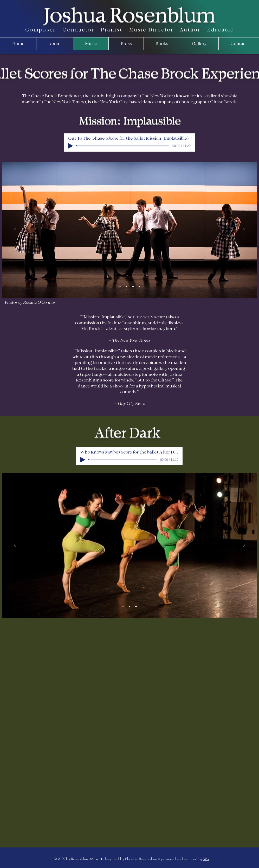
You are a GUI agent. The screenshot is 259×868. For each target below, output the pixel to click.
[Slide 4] (139, 287)
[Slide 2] (126, 287)
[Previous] (15, 230)
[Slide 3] (133, 287)
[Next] (244, 230)
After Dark (128, 433)
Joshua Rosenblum (129, 15)
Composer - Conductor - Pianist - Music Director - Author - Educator (130, 30)
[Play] (70, 146)
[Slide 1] (120, 287)
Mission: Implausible (130, 121)
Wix (206, 859)
